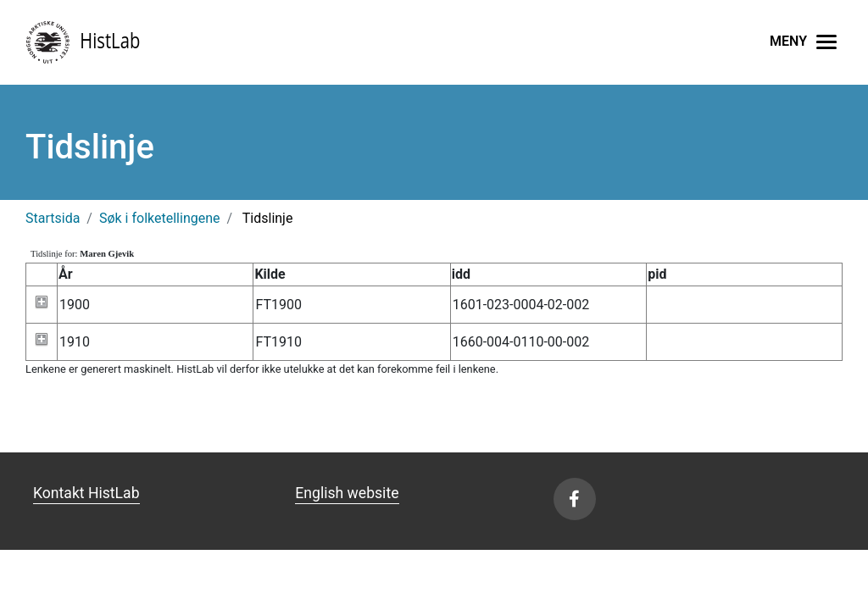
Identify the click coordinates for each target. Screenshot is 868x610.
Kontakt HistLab (86, 493)
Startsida (53, 218)
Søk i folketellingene (160, 218)
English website (347, 493)
